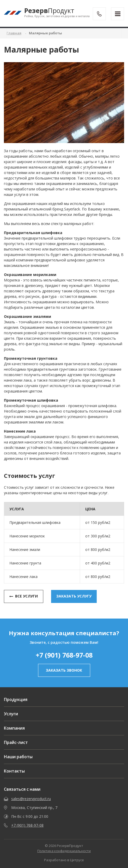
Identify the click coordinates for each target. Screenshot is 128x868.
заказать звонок (64, 670)
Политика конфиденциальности (64, 851)
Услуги (11, 714)
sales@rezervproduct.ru (31, 799)
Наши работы (18, 757)
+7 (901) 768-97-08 (64, 655)
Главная (14, 33)
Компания (14, 728)
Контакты (14, 771)
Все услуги (24, 596)
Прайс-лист (16, 742)
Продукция (16, 699)
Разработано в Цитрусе (64, 860)
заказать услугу (74, 596)
